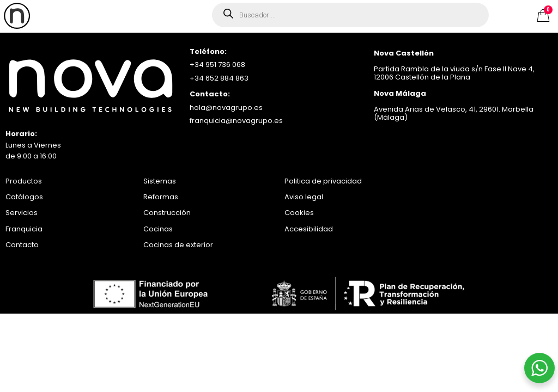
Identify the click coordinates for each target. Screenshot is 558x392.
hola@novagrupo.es (226, 108)
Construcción (167, 213)
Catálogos (24, 197)
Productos (24, 181)
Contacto (22, 245)
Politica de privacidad (323, 181)
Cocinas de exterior (178, 245)
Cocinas (158, 229)
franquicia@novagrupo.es (236, 121)
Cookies (299, 213)
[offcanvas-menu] (17, 16)
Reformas (161, 197)
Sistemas (160, 181)
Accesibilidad (309, 229)
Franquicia (24, 229)
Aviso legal (304, 197)
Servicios (22, 213)
